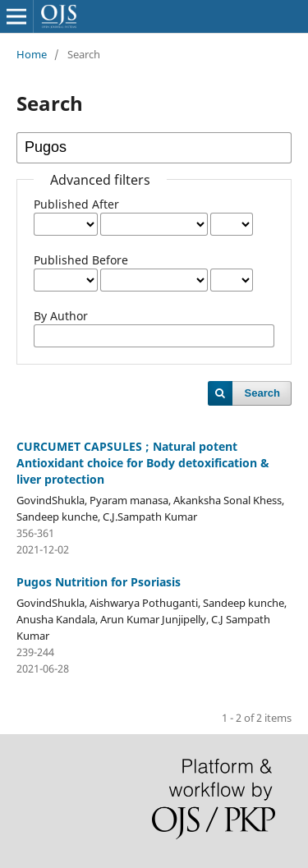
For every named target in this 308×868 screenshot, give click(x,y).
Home (32, 54)
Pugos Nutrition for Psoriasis (99, 582)
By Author (61, 316)
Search (262, 393)
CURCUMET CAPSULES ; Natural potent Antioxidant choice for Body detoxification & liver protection (143, 463)
